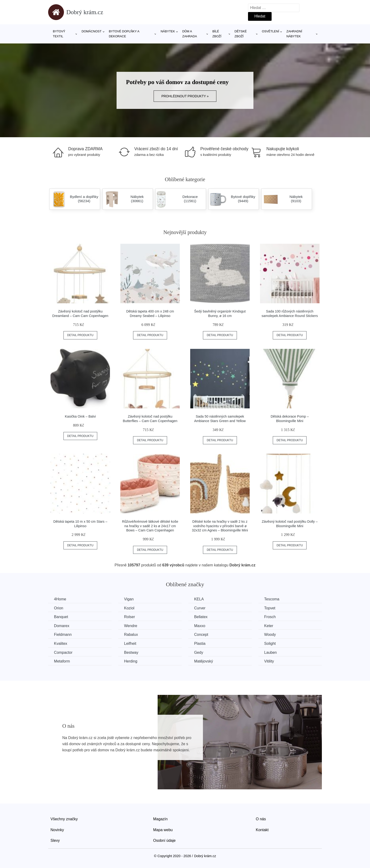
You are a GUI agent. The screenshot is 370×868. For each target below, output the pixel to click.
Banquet (61, 617)
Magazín (160, 819)
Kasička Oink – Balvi (80, 416)
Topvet (270, 608)
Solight (271, 644)
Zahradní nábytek (294, 34)
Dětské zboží (241, 34)
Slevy (55, 840)
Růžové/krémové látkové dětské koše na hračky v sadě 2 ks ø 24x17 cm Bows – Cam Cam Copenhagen (150, 526)
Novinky (57, 830)
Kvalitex (61, 644)
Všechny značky (64, 819)
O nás (261, 819)
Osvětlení (271, 31)
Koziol (130, 608)
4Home (60, 599)
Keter (269, 626)
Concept (202, 635)
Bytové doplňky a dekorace (124, 34)
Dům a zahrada (189, 34)
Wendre (131, 626)
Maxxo (200, 626)
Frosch (271, 617)
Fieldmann (63, 635)
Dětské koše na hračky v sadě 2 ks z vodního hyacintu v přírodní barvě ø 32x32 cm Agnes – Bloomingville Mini (220, 526)
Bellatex (201, 617)
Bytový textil (59, 34)
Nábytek (168, 31)
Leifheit (130, 644)
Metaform (62, 661)
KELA (199, 599)
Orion (59, 608)
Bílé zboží (217, 34)
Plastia (200, 644)
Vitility (270, 661)
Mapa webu (163, 830)
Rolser (130, 617)
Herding (131, 661)
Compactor (63, 652)
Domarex (62, 626)
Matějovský (204, 661)
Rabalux (131, 635)
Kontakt (262, 830)
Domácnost (92, 31)
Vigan (129, 599)
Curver (200, 608)
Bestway (131, 652)
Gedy (199, 652)
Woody (271, 635)
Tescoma (272, 599)
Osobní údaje (164, 840)
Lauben (271, 652)
